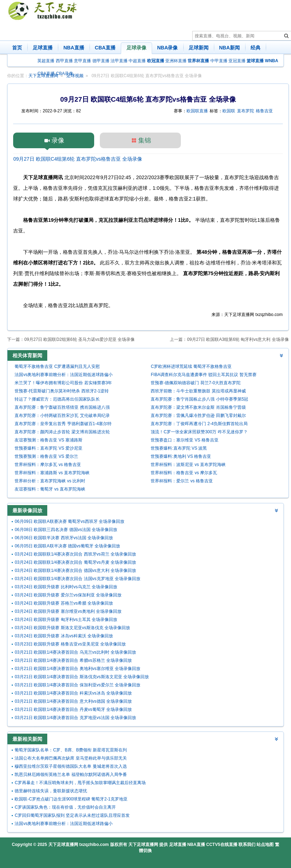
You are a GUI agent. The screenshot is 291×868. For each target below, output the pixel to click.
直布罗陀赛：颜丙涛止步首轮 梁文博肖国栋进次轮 (62, 432)
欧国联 (229, 111)
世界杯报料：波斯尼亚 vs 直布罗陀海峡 (188, 465)
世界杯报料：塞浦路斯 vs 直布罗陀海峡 (52, 473)
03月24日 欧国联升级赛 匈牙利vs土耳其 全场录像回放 (66, 620)
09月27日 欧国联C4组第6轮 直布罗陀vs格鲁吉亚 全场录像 (78, 159)
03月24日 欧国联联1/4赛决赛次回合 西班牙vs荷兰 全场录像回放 (75, 554)
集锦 (145, 140)
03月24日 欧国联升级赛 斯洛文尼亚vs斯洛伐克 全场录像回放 (72, 628)
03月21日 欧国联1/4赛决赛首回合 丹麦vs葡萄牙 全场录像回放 (73, 709)
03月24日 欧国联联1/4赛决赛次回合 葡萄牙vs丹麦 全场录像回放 (75, 562)
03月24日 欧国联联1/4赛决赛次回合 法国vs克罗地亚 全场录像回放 (77, 579)
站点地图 (265, 845)
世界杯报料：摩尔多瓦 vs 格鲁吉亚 (48, 465)
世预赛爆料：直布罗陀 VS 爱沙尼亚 (48, 448)
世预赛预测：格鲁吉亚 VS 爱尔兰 (46, 456)
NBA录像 (167, 48)
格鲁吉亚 (264, 111)
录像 (58, 140)
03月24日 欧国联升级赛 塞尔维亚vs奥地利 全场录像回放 (68, 611)
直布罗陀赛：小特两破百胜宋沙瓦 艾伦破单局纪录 (62, 416)
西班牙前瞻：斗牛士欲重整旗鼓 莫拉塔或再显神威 (198, 391)
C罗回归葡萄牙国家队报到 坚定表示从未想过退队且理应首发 (72, 815)
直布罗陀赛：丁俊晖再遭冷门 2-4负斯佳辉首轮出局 (199, 424)
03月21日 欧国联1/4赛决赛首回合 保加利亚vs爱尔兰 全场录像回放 (77, 685)
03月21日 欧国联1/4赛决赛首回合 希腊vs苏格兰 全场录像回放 (73, 660)
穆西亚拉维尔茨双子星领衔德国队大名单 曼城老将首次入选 (71, 766)
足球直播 (43, 48)
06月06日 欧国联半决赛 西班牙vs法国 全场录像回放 (64, 538)
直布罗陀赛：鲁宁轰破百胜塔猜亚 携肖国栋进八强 (62, 407)
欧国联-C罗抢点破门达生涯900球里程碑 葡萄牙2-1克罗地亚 (71, 799)
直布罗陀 (246, 111)
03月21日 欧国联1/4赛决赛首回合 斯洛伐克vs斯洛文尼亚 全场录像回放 (82, 677)
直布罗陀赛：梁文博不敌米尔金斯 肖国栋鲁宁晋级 (198, 407)
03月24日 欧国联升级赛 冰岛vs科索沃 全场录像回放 (64, 636)
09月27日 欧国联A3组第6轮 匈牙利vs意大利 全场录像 (238, 339)
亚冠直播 (237, 61)
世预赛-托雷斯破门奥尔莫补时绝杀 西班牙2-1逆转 (62, 391)
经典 (255, 48)
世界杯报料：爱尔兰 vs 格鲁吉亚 (182, 481)
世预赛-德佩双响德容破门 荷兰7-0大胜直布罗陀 (196, 383)
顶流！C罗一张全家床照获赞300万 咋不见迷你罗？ (199, 432)
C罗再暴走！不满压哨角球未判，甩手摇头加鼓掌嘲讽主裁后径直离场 (80, 783)
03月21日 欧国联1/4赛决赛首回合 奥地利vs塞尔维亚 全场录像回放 (77, 669)
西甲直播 (64, 61)
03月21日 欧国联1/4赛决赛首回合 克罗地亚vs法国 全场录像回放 (75, 718)
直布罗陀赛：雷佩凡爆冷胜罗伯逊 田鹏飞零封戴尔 (198, 416)
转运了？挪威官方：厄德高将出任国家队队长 (57, 399)
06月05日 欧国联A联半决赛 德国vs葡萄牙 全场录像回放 (67, 546)
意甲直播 (82, 61)
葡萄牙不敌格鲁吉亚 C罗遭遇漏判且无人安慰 (57, 366)
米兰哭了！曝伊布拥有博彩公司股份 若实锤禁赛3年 (63, 383)
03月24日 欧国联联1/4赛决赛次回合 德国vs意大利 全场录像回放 (75, 570)
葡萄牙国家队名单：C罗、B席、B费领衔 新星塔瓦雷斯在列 (71, 750)
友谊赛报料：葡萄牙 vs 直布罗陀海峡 (50, 489)
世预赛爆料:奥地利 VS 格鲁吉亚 (181, 456)
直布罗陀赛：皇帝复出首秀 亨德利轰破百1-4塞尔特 (63, 424)
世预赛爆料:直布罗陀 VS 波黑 (179, 448)
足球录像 (136, 48)
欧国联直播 (197, 111)
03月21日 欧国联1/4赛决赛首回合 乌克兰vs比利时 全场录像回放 (75, 652)
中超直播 (137, 61)
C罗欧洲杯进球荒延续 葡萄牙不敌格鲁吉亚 (191, 366)
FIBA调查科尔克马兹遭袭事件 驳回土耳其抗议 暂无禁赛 (203, 375)
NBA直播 (74, 48)
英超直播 (46, 61)
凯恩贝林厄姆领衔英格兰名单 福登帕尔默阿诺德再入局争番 (71, 775)
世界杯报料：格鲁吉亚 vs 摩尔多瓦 (184, 473)
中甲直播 (219, 61)
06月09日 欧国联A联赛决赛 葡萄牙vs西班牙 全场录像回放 (69, 521)
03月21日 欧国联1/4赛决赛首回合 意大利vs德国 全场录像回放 (73, 701)
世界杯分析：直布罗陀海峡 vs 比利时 (50, 481)
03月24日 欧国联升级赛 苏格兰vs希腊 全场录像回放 (64, 603)
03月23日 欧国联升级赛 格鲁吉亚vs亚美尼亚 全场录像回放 (70, 644)
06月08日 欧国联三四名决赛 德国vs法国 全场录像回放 (66, 530)
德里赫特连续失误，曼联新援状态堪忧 (51, 791)
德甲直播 (101, 61)
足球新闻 (199, 48)
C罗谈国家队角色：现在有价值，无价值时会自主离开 (65, 807)
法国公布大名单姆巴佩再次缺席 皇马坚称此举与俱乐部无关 (71, 758)
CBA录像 (65, 74)
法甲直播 (119, 61)
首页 (17, 48)
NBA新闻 (230, 48)
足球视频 (75, 76)
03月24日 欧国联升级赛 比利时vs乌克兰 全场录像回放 (66, 587)
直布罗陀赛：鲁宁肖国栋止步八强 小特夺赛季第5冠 (199, 399)
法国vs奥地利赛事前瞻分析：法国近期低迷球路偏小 (64, 375)
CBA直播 (105, 48)
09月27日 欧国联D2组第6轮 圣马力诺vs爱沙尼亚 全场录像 (79, 339)
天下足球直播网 (63, 845)
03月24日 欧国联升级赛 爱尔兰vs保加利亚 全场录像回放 (68, 595)
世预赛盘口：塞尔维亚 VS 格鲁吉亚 (185, 440)
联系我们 (247, 845)
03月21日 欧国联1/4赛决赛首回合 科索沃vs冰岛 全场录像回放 (73, 693)
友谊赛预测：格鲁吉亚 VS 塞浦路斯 (48, 440)
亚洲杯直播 (176, 61)
